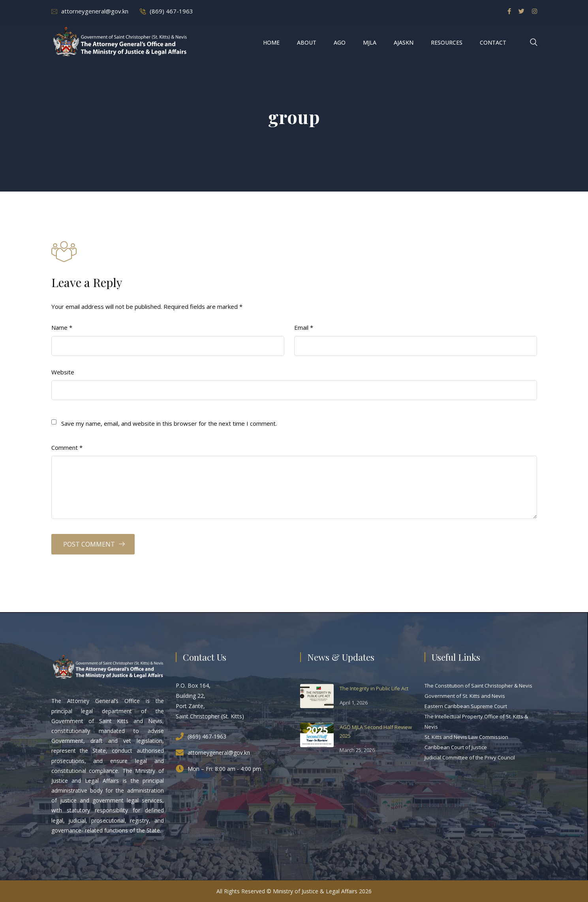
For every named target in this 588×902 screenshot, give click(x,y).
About (307, 42)
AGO (340, 42)
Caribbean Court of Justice (456, 747)
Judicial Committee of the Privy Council (470, 757)
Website (63, 372)
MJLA (370, 42)
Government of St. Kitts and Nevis (465, 696)
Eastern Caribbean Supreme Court (466, 706)
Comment (67, 447)
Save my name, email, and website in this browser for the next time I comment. (169, 423)
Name (62, 327)
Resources (447, 42)
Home (271, 42)
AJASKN (404, 42)
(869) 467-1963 (171, 11)
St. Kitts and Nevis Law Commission (466, 737)
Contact (493, 42)
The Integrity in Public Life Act (374, 688)
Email (304, 327)
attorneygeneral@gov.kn (95, 11)
